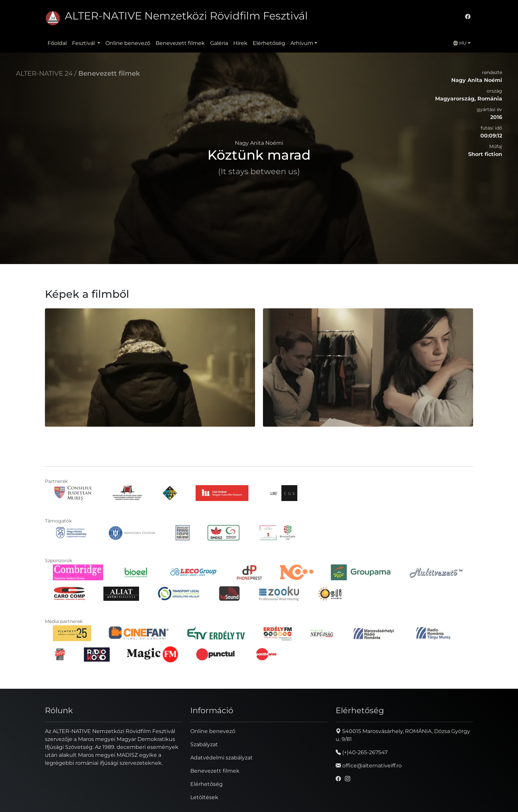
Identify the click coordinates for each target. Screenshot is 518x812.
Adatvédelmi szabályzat (222, 758)
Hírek (240, 43)
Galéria (219, 43)
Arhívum (302, 43)
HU (460, 43)
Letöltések (204, 797)
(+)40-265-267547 (362, 752)
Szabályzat (204, 744)
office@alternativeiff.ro (369, 766)
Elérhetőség (269, 43)
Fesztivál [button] (84, 43)
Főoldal (57, 43)
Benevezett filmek (180, 43)
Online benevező (128, 43)
